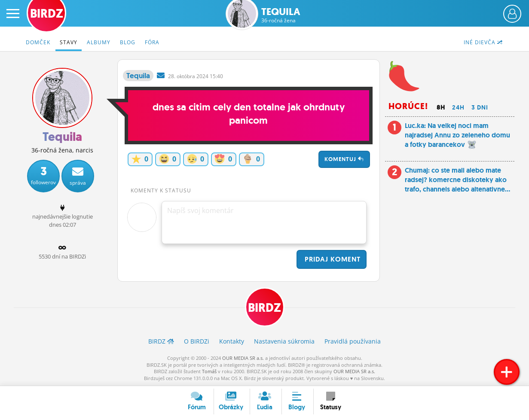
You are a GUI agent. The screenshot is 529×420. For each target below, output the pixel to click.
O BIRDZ (197, 341)
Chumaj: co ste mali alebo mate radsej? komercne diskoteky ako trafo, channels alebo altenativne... (457, 180)
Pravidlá (353, 341)
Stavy (69, 42)
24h (458, 107)
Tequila (281, 15)
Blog (128, 42)
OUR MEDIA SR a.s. (243, 358)
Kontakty (232, 341)
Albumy (99, 42)
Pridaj (332, 259)
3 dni (480, 107)
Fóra (152, 42)
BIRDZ (264, 308)
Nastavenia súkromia (284, 341)
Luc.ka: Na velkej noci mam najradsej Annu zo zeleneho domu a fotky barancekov (457, 135)
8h (441, 107)
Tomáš (209, 371)
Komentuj (344, 159)
